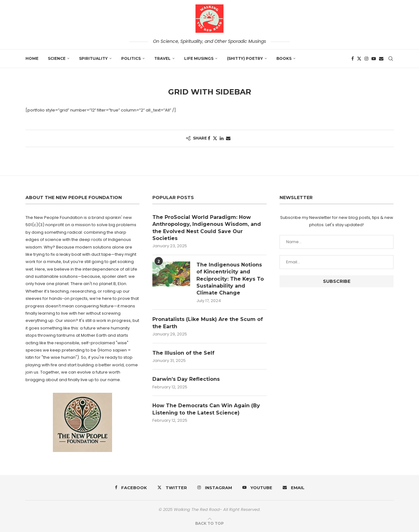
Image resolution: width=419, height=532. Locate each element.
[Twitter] (359, 59)
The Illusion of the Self (183, 353)
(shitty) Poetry (245, 58)
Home (32, 58)
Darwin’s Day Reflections (186, 379)
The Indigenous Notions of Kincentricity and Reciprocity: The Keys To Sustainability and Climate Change (230, 279)
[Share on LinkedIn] (222, 138)
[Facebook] (353, 59)
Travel (162, 58)
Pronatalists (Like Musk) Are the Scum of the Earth (208, 323)
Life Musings (199, 58)
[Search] (391, 59)
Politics (131, 58)
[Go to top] (209, 523)
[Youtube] (374, 59)
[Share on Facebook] (209, 138)
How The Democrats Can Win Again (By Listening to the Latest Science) (206, 409)
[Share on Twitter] (215, 138)
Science (57, 58)
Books (284, 58)
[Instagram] (366, 59)
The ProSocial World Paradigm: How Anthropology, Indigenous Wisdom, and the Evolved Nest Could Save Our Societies (207, 228)
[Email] (381, 59)
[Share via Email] (228, 138)
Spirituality (93, 58)
